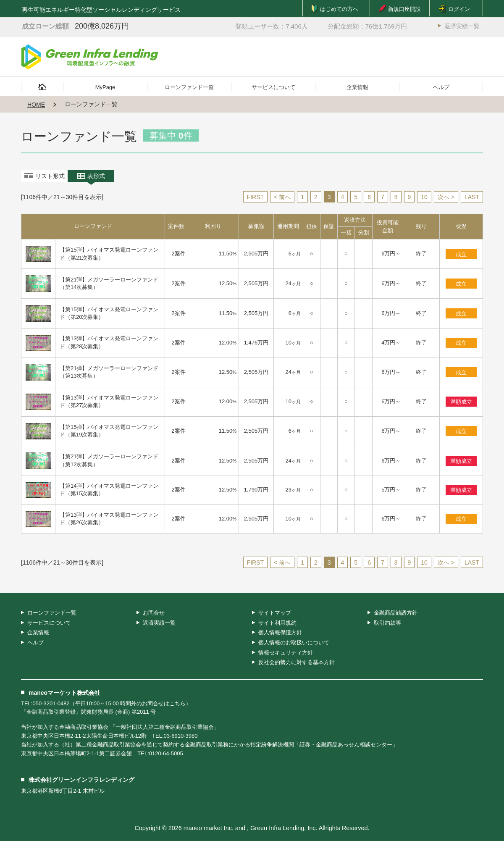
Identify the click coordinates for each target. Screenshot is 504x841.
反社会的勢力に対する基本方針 (297, 662)
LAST (472, 197)
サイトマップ (275, 613)
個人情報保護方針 (280, 632)
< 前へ (282, 197)
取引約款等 (387, 623)
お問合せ (154, 613)
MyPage (105, 87)
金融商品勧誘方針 (396, 613)
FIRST (255, 197)
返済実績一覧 (462, 26)
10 (424, 197)
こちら (177, 703)
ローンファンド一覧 (189, 87)
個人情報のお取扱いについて (294, 643)
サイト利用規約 (277, 623)
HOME (36, 105)
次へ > (446, 197)
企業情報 (357, 87)
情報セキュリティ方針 (286, 653)
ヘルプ (441, 87)
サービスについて (273, 87)
